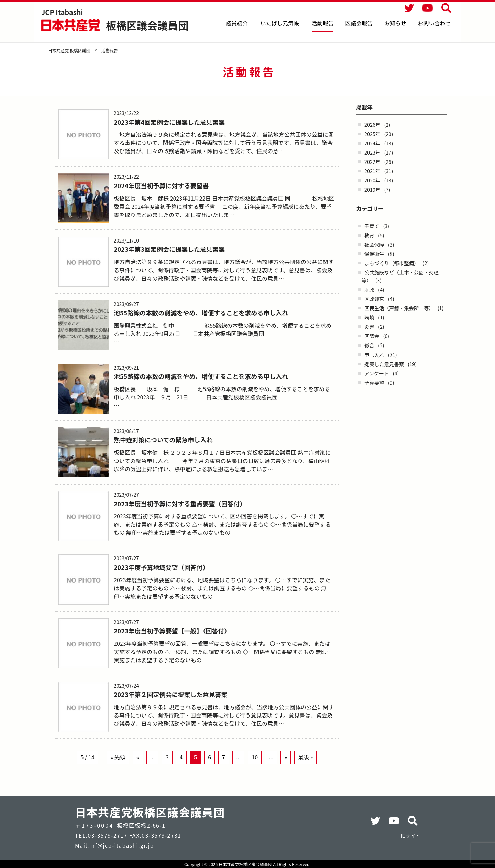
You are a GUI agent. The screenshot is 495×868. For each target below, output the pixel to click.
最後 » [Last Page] (305, 767)
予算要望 (374, 382)
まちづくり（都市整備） (392, 263)
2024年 (372, 143)
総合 (369, 345)
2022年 (372, 162)
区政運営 (374, 299)
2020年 (372, 180)
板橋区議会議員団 (147, 25)
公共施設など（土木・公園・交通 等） (403, 276)
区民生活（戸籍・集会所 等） (399, 308)
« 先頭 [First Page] (118, 767)
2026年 (372, 125)
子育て (372, 226)
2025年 (372, 134)
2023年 (372, 152)
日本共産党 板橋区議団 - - (71, 25)
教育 (369, 235)
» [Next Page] (286, 767)
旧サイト (410, 836)
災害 (369, 326)
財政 (369, 289)
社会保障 (374, 244)
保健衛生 (374, 254)
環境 (369, 317)
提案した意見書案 (384, 364)
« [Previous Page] (138, 767)
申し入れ (374, 355)
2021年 (372, 171)
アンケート (377, 373)
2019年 (372, 189)
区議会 (372, 336)
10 (255, 767)
